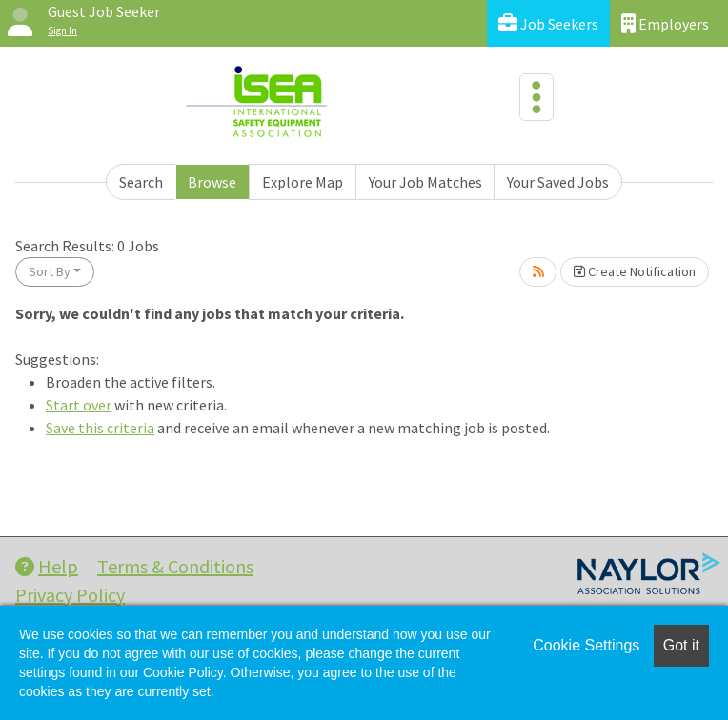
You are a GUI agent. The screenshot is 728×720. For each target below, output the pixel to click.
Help (47, 566)
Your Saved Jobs (558, 182)
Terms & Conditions (175, 566)
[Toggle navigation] (536, 97)
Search (141, 182)
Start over (79, 405)
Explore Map (303, 182)
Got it (681, 645)
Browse (212, 182)
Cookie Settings (586, 645)
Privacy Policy (70, 595)
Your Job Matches (425, 182)
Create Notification (635, 271)
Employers (665, 23)
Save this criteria (100, 428)
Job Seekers (548, 23)
